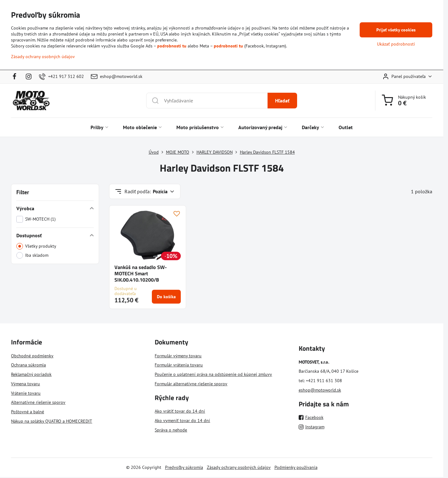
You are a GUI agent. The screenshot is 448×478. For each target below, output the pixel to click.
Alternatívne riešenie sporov (38, 402)
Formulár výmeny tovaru (178, 356)
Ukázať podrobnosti (396, 44)
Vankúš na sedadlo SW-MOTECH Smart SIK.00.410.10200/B (141, 273)
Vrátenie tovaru (26, 393)
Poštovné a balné (28, 412)
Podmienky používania (296, 467)
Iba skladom (32, 255)
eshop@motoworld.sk (320, 390)
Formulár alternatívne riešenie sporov (191, 384)
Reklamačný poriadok (31, 374)
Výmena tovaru (25, 384)
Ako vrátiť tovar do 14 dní (180, 411)
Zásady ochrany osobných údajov (239, 467)
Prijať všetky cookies (396, 30)
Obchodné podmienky (32, 356)
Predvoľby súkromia (184, 467)
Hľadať (282, 101)
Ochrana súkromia (28, 365)
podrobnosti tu (172, 46)
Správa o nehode (171, 430)
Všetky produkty (36, 246)
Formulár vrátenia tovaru (179, 365)
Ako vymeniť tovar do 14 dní (182, 420)
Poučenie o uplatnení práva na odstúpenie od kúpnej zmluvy (213, 374)
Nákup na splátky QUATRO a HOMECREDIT (52, 421)
